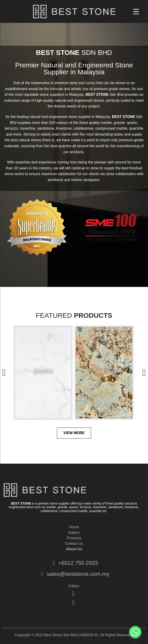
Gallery (74, 533)
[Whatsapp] (135, 632)
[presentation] (4, 373)
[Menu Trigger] (136, 11)
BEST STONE (58, 53)
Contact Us (74, 544)
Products (93, 315)
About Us (74, 549)
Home (74, 527)
